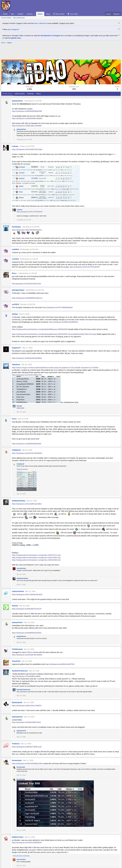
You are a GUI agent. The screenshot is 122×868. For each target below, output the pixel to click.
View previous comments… (22, 856)
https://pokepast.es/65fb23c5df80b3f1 (64, 322)
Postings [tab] (30, 94)
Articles (20, 14)
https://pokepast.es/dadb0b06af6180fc (27, 444)
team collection (40, 23)
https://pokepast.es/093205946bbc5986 (27, 763)
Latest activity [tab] (20, 94)
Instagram (15, 29)
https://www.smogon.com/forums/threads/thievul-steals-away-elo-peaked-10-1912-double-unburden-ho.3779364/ (55, 368)
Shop (48, 14)
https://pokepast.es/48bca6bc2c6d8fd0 (27, 126)
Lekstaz (15, 146)
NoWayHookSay (18, 501)
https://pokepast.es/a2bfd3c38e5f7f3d (60, 664)
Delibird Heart (18, 837)
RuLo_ (15, 273)
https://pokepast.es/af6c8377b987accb (27, 747)
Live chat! (74, 14)
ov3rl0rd (15, 249)
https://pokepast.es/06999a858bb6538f (27, 111)
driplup (15, 314)
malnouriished (18, 591)
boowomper (17, 760)
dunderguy (16, 227)
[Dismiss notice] (119, 23)
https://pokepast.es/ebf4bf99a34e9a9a (27, 633)
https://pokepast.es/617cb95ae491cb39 (27, 594)
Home (5, 14)
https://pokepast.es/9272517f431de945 (85, 267)
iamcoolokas (21, 859)
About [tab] (38, 94)
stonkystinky (21, 568)
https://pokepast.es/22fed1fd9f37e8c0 (26, 722)
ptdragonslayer (18, 290)
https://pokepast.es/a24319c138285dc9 (27, 453)
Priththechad (17, 649)
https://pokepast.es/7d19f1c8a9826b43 (27, 843)
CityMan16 (16, 450)
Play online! (60, 14)
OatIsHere (16, 364)
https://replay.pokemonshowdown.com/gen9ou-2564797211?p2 (36, 555)
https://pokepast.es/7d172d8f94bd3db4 (58, 307)
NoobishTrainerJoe (20, 671)
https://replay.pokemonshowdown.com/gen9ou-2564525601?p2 (36, 560)
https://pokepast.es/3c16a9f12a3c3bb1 (27, 504)
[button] (34, 14)
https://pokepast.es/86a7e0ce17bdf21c (27, 705)
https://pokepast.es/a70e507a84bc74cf (27, 375)
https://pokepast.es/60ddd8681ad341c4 (27, 298)
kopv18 (15, 606)
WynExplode (17, 702)
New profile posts (19, 18)
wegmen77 (16, 348)
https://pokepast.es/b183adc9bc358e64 (27, 655)
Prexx (14, 419)
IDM (57, 71)
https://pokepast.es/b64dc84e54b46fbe (27, 358)
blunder (19, 406)
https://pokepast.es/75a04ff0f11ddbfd (26, 676)
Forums (30, 14)
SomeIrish (16, 661)
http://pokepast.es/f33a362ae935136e (26, 284)
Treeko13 (16, 744)
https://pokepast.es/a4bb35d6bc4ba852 (27, 118)
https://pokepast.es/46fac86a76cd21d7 (27, 609)
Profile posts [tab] (7, 94)
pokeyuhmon (17, 101)
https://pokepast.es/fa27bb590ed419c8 (27, 230)
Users (40, 14)
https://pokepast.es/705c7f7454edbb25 (30, 212)
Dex (13, 14)
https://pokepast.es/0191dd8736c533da (27, 149)
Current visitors (6, 18)
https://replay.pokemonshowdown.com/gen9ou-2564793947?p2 (36, 557)
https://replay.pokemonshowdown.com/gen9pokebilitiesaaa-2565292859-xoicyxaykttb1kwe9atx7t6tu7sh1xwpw (54, 334)
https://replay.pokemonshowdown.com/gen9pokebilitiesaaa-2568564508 (40, 329)
